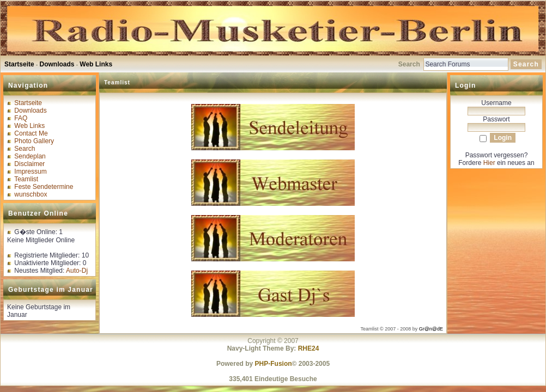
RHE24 (309, 348)
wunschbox (31, 194)
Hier (489, 163)
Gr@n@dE (431, 329)
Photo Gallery (34, 141)
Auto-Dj (77, 271)
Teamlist (26, 179)
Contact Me (31, 133)
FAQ (21, 118)
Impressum (30, 171)
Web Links (96, 64)
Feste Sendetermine (44, 187)
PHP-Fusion (274, 364)
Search (25, 149)
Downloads (57, 64)
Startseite (19, 64)
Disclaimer (29, 164)
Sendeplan (30, 156)
